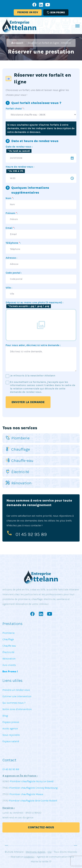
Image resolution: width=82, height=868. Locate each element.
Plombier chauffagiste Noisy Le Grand (31, 781)
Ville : (9, 288)
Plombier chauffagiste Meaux (26, 794)
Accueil (17, 43)
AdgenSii (29, 857)
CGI (50, 852)
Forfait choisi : (15, 109)
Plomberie (18, 438)
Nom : (10, 198)
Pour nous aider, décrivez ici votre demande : (33, 345)
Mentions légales (36, 852)
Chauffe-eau (20, 461)
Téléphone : (13, 243)
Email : (10, 228)
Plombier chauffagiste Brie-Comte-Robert (33, 801)
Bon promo (56, 13)
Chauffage (18, 449)
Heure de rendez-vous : (20, 167)
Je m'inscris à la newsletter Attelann (33, 376)
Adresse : (11, 258)
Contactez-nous (41, 827)
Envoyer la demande (28, 402)
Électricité (17, 472)
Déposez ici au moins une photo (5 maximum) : (34, 304)
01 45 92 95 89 (31, 534)
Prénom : (12, 213)
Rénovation (19, 483)
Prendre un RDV (28, 12)
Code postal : (14, 273)
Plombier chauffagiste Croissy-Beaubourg (33, 788)
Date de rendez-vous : (19, 147)
